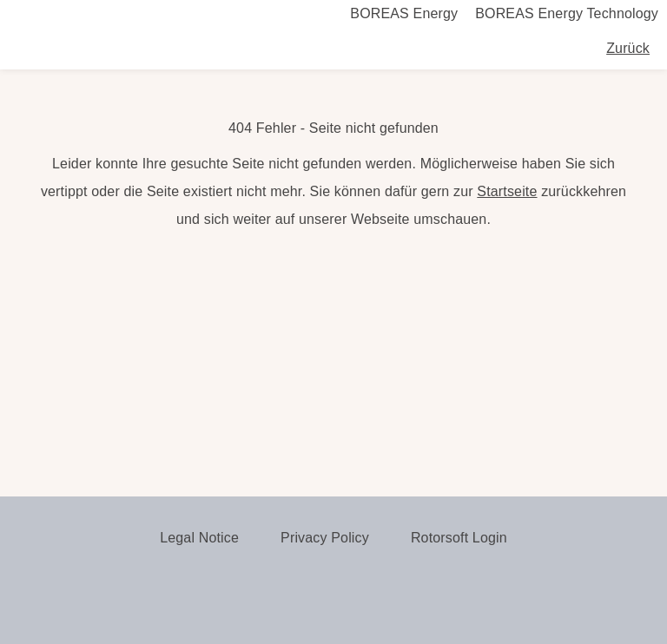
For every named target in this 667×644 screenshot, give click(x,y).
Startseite (507, 191)
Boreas (104, 49)
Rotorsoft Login (459, 538)
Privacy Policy (325, 538)
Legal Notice (199, 538)
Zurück (628, 48)
